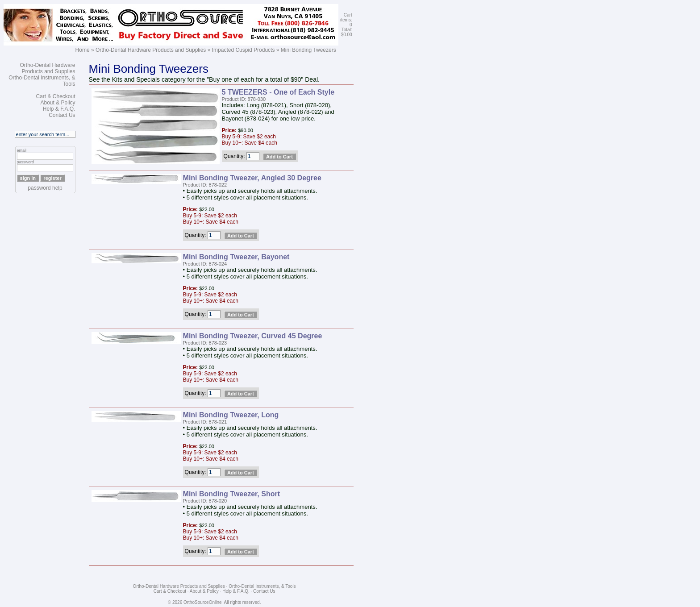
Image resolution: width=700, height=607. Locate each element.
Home (83, 50)
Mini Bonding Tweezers (308, 50)
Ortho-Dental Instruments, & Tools (262, 586)
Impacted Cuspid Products (244, 50)
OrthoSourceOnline (203, 602)
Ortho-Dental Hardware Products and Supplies (151, 50)
